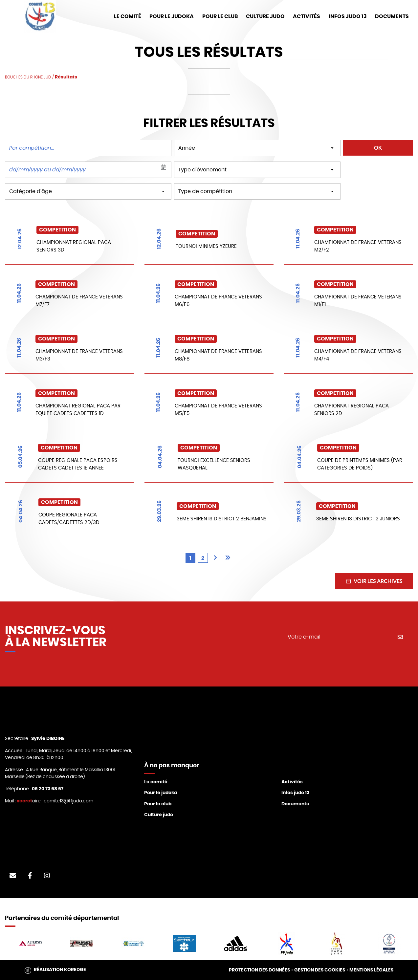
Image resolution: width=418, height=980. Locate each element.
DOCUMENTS (392, 16)
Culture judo (159, 815)
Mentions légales (371, 970)
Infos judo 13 (348, 16)
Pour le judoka (161, 793)
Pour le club (220, 16)
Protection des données (259, 970)
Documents (295, 804)
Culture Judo (265, 16)
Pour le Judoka (172, 16)
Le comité (156, 782)
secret (24, 801)
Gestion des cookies (320, 970)
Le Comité (128, 16)
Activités (307, 16)
